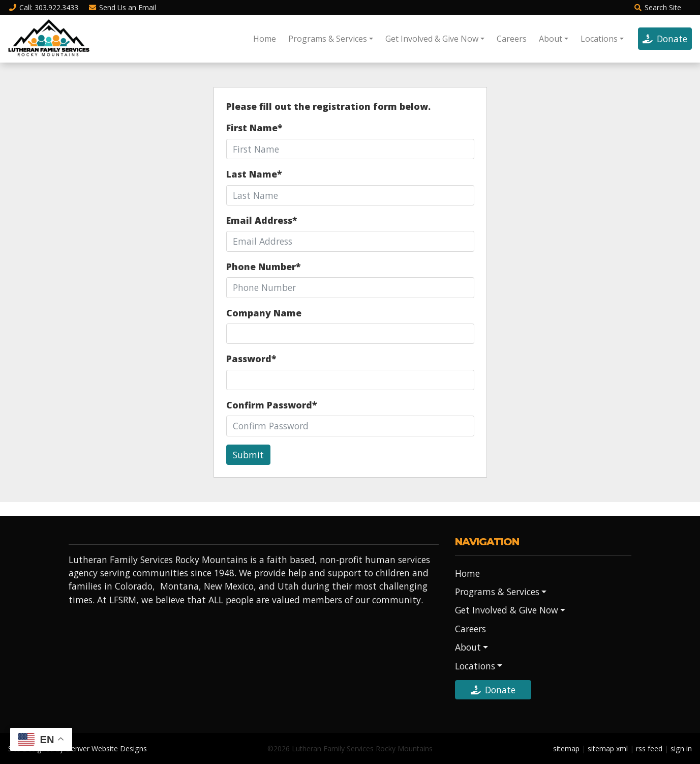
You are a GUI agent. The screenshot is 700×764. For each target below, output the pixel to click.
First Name (254, 128)
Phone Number (263, 267)
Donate (665, 39)
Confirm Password (271, 405)
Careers (512, 39)
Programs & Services (328, 39)
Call (43, 7)
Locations (599, 39)
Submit (248, 455)
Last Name (254, 174)
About (551, 39)
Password (251, 359)
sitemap (566, 748)
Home (265, 39)
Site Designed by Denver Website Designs (78, 748)
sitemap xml (608, 748)
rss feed (649, 748)
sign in (681, 748)
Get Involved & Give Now (432, 39)
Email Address (262, 220)
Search (657, 7)
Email (123, 7)
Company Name (264, 313)
